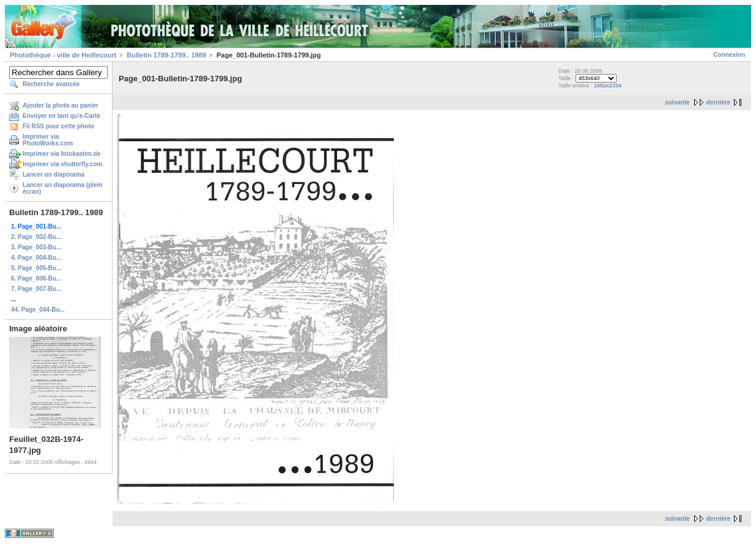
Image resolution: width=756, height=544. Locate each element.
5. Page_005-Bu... (36, 268)
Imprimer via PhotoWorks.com (48, 140)
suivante (677, 102)
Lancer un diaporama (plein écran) (63, 188)
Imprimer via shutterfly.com (62, 164)
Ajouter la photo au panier (61, 105)
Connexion (729, 55)
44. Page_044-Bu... (38, 310)
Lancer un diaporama (54, 175)
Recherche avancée (51, 84)
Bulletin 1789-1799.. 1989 (166, 55)
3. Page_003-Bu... (36, 247)
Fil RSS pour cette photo (58, 126)
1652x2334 (608, 86)
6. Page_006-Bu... (36, 278)
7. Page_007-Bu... (36, 289)
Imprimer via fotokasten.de (61, 154)
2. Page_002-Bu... (36, 237)
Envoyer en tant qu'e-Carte (61, 116)
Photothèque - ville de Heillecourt (63, 55)
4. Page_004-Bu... (36, 258)
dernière (718, 102)
